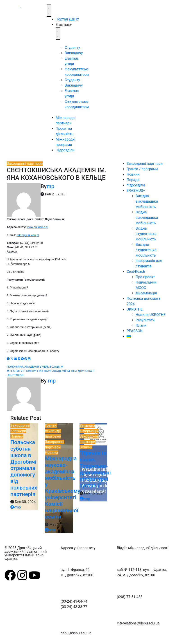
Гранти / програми (142, 169)
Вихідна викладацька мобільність (147, 201)
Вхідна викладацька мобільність (147, 218)
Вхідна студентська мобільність (146, 234)
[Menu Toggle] (49, 11)
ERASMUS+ (136, 191)
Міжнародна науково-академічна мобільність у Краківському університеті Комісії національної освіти (63, 488)
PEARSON (135, 331)
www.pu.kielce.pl (37, 227)
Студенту (72, 48)
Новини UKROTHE (150, 315)
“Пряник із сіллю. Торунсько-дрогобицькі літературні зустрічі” (95, 469)
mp (50, 186)
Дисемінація (146, 293)
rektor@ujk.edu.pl (28, 235)
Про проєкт (145, 277)
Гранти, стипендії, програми (53, 431)
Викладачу (74, 53)
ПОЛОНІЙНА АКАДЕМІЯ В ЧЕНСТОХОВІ (35, 367)
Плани (141, 325)
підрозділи (136, 185)
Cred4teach (136, 272)
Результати (145, 320)
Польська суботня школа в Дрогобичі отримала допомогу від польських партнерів (24, 468)
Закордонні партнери (25, 164)
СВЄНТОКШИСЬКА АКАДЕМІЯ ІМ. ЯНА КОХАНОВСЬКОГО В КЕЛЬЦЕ (57, 174)
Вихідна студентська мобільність (146, 250)
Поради (133, 180)
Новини (17, 436)
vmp (16, 507)
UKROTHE (135, 309)
